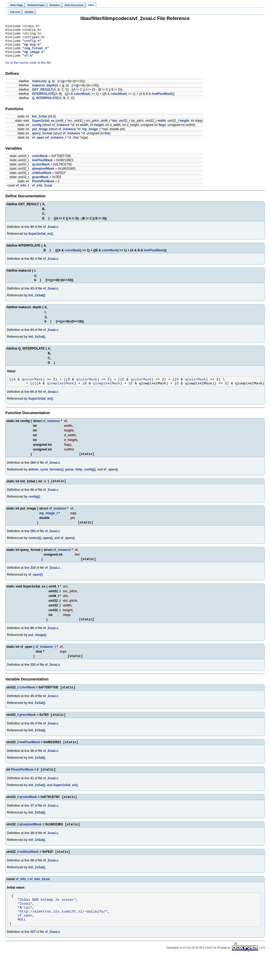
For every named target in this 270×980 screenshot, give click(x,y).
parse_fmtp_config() (80, 479)
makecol (38, 88)
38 (32, 850)
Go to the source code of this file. (28, 70)
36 (32, 766)
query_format (42, 140)
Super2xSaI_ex (43, 128)
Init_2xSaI (39, 124)
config (37, 132)
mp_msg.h (32, 49)
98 (32, 641)
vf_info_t (22, 193)
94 (32, 400)
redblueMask (42, 180)
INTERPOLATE (43, 101)
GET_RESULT (42, 97)
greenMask (40, 184)
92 (32, 266)
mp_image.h (34, 58)
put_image (40, 136)
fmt (107, 140)
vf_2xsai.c (50, 234)
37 (32, 822)
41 (32, 794)
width (161, 128)
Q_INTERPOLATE (45, 105)
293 (33, 542)
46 (32, 500)
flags (162, 132)
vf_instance (61, 132)
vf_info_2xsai (42, 193)
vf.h (28, 63)
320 (33, 678)
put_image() (37, 648)
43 (32, 296)
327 (33, 955)
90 (32, 234)
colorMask (82, 101)
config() (34, 507)
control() (35, 549)
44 (32, 337)
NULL (22, 942)
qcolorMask (41, 171)
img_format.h (36, 54)
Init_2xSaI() (37, 302)
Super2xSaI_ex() (40, 241)
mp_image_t (91, 136)
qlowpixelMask (43, 176)
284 (33, 472)
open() (48, 549)
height (184, 128)
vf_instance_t (56, 145)
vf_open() (111, 479)
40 (32, 738)
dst (115, 128)
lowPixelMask (162, 101)
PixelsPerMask (43, 188)
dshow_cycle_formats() (46, 479)
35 (32, 710)
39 (32, 878)
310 (33, 580)
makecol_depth (43, 92)
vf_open (38, 145)
